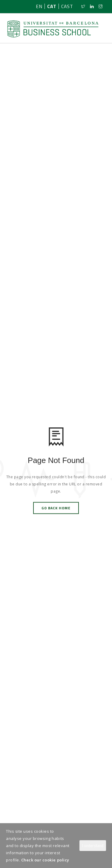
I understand (93, 846)
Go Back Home (56, 508)
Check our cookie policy (45, 860)
